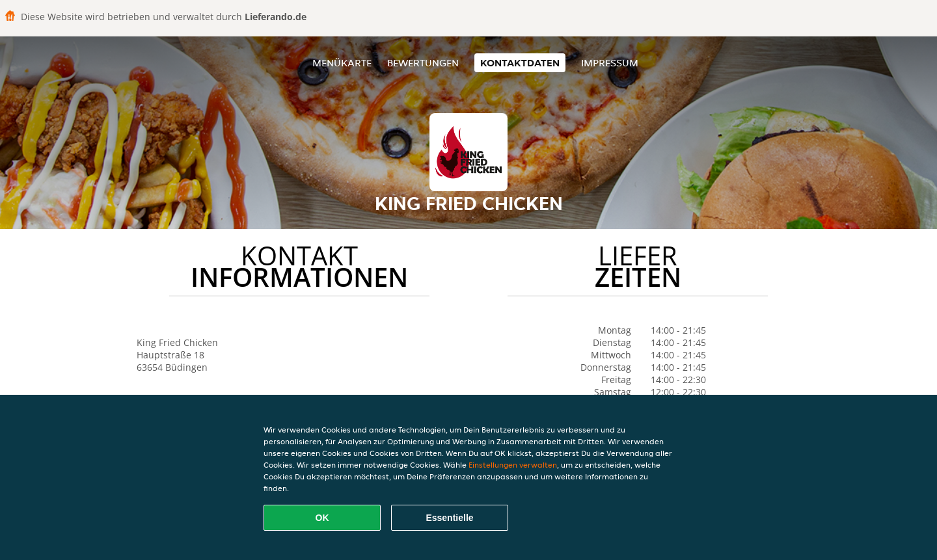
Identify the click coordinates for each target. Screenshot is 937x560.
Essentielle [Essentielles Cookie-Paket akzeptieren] (449, 518)
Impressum (610, 63)
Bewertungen (423, 63)
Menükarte (342, 63)
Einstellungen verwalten (513, 465)
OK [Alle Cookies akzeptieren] (322, 518)
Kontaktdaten (520, 63)
